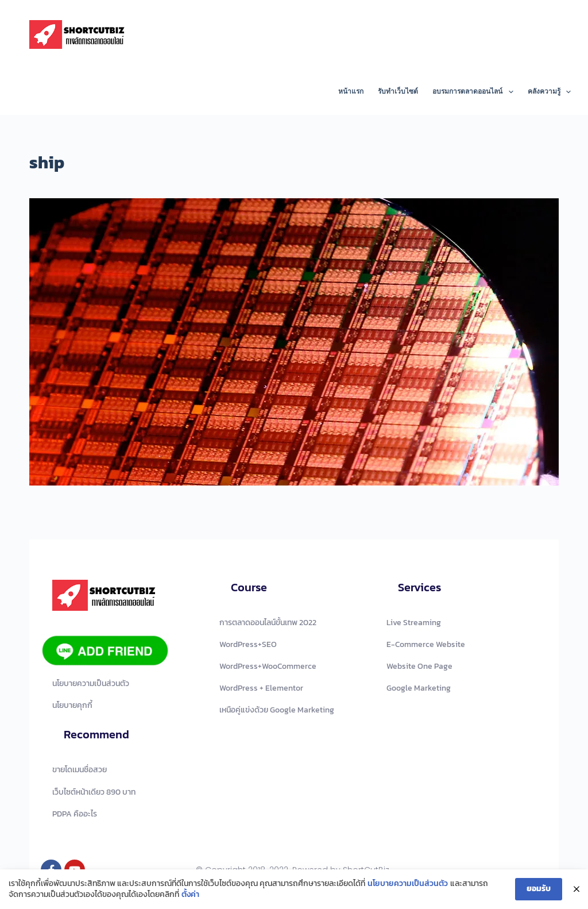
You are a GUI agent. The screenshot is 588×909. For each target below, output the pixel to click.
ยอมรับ (539, 889)
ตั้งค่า (190, 895)
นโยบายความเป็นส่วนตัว (408, 884)
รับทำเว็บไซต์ (398, 91)
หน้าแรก (351, 91)
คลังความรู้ (549, 92)
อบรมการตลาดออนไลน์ (475, 92)
